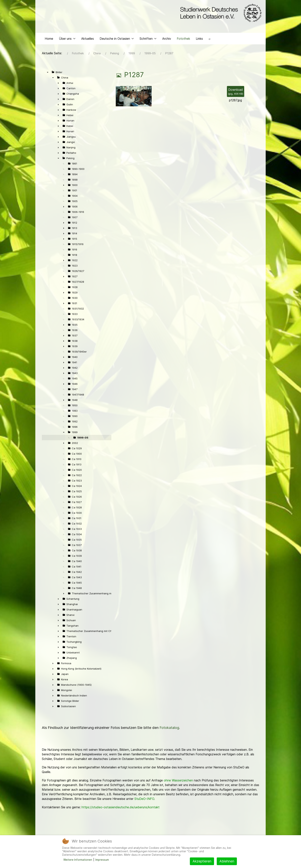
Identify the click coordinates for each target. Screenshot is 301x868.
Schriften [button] (148, 40)
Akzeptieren (202, 861)
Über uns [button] (67, 40)
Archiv (167, 40)
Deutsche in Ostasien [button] (117, 40)
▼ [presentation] (48, 73)
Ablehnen (227, 861)
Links (199, 40)
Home (49, 40)
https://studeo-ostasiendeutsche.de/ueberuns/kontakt (121, 808)
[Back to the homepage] (220, 13)
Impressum (102, 860)
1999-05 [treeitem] (83, 439)
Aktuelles (88, 40)
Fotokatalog (169, 729)
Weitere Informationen (78, 860)
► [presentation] (58, 84)
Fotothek (183, 40)
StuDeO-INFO (144, 800)
